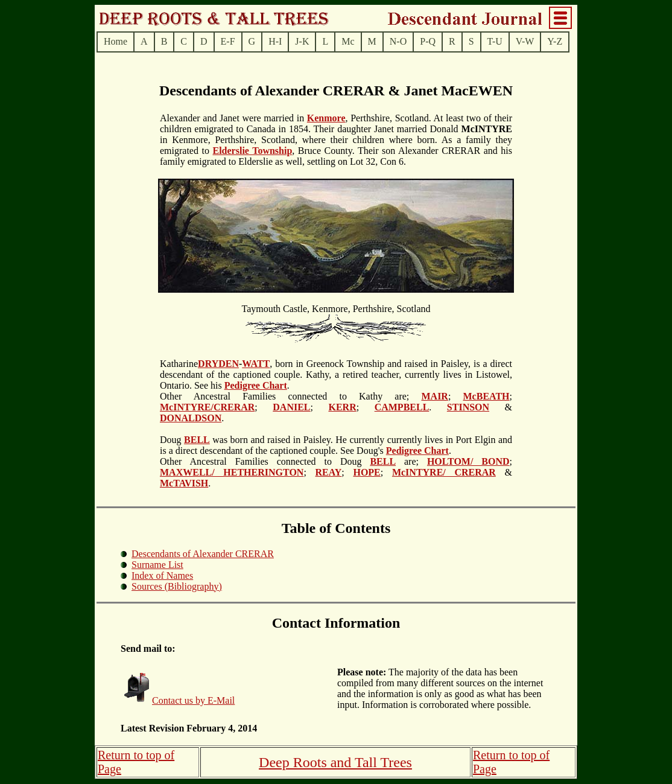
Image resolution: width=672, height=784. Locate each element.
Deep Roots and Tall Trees (335, 762)
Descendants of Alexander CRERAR (203, 554)
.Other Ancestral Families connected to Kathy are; (290, 391)
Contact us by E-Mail (193, 700)
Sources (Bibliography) (177, 586)
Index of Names (162, 575)
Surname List (157, 565)
